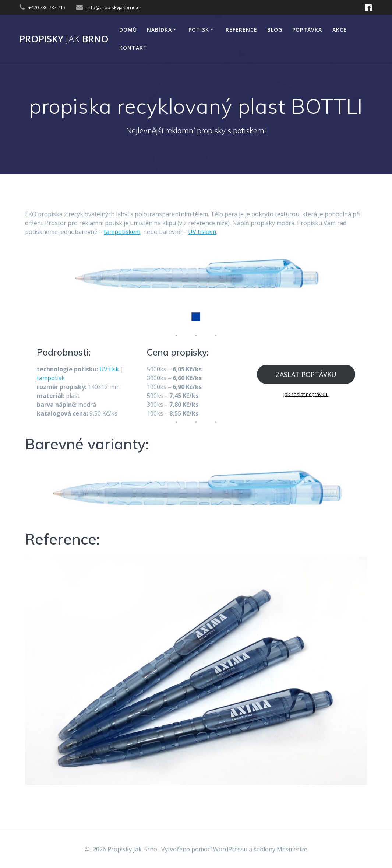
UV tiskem (202, 232)
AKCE (340, 30)
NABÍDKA (159, 30)
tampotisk (51, 378)
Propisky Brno (64, 39)
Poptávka (307, 30)
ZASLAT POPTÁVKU (306, 374)
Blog (275, 30)
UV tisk (109, 369)
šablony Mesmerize (280, 849)
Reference (241, 30)
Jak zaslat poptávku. (306, 394)
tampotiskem (122, 232)
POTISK (199, 30)
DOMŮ (128, 30)
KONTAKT (133, 48)
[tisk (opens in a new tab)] (120, 369)
